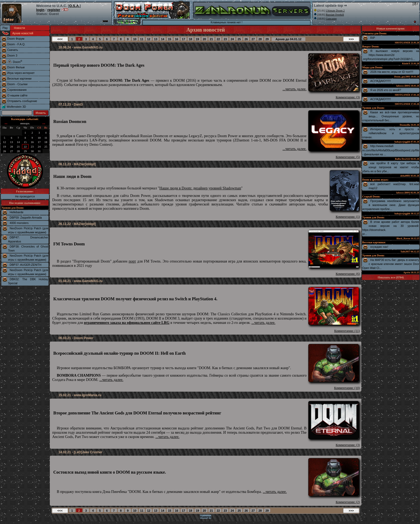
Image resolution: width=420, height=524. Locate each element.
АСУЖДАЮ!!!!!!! (380, 81)
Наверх (206, 517)
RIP (373, 38)
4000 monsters (19, 223)
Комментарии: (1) (348, 217)
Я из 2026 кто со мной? (386, 90)
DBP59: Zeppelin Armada (26, 218)
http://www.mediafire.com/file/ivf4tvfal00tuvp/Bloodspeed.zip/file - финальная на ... (391, 150)
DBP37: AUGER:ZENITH (25, 265)
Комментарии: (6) (348, 274)
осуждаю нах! (379, 247)
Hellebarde (17, 212)
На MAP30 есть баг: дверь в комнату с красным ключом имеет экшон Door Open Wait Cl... (391, 264)
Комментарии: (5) (348, 157)
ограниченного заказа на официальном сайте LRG (127, 323)
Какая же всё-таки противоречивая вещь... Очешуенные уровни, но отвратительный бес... (391, 116)
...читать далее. (295, 89)
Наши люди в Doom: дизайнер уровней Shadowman (200, 188)
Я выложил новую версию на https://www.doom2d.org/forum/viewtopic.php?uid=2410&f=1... (391, 55)
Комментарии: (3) (348, 97)
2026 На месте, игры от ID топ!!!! (392, 72)
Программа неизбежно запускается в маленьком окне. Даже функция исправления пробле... (391, 205)
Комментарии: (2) (348, 502)
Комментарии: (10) (347, 388)
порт (132, 261)
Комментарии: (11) (347, 331)
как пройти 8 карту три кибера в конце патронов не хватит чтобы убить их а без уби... (391, 167)
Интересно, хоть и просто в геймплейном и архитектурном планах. (391, 133)
